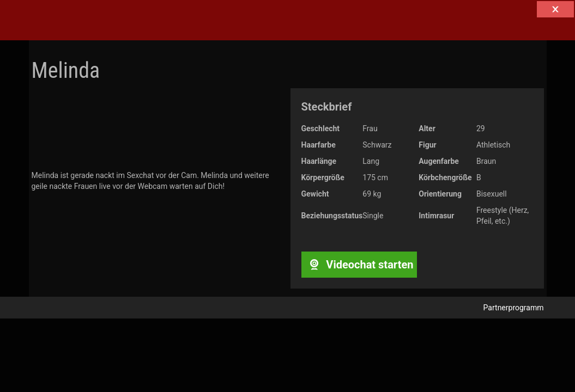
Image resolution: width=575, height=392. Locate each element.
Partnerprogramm (514, 308)
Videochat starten (359, 265)
